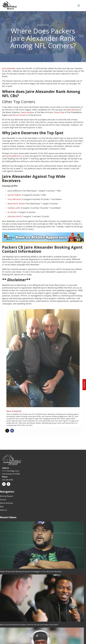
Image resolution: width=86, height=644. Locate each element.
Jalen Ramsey (73, 110)
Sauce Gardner (27, 112)
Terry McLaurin (14, 199)
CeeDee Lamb (14, 208)
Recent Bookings (6, 503)
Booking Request (7, 496)
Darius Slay (59, 112)
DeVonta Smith (14, 216)
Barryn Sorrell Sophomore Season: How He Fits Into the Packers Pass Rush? (29, 625)
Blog (2, 506)
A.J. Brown (12, 212)
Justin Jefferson (13, 156)
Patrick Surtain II (20, 115)
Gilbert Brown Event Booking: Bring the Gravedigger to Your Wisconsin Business (31, 571)
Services (3, 500)
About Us (4, 510)
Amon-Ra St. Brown (16, 203)
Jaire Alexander (9, 68)
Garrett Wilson (14, 195)
